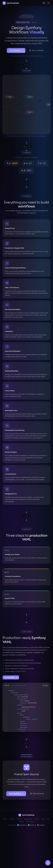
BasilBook (32, 825)
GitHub (22, 822)
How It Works (28, 819)
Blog (43, 819)
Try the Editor (11, 677)
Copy (45, 685)
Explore (37, 819)
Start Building (16, 50)
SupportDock (22, 825)
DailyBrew (41, 825)
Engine (19, 819)
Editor (5, 819)
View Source (37, 794)
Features (12, 819)
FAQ (48, 819)
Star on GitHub (36, 50)
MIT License (30, 822)
